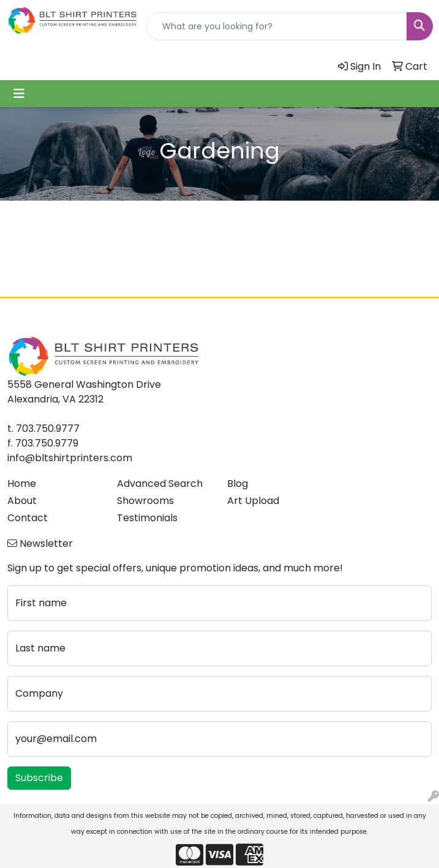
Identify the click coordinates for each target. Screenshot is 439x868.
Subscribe (39, 778)
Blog (238, 484)
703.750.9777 (48, 428)
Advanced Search (160, 484)
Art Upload (253, 501)
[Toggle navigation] (19, 94)
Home (22, 484)
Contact (28, 518)
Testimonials (147, 518)
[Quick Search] (277, 26)
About (22, 501)
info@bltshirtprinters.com (70, 458)
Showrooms (145, 501)
